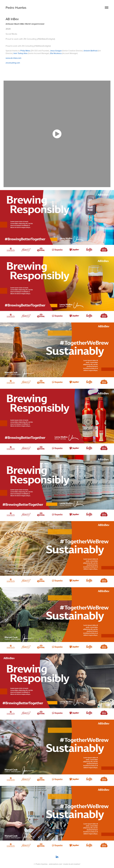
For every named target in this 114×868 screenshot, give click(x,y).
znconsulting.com (13, 63)
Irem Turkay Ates (20, 53)
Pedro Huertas (16, 7)
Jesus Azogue (56, 51)
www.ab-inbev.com (14, 58)
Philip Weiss (25, 51)
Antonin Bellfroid (90, 51)
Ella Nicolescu (56, 53)
